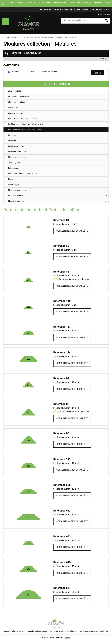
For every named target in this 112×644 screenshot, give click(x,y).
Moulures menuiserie (17, 190)
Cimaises (12, 135)
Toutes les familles (56, 84)
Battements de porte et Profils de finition (60, 37)
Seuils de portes (15, 185)
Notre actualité (88, 9)
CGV (91, 631)
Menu (5, 21)
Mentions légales (101, 631)
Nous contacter (104, 9)
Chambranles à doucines (18, 97)
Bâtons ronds (14, 168)
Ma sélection (105, 14)
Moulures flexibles (50, 72)
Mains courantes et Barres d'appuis (23, 174)
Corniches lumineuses (17, 152)
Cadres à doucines (16, 108)
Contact (7, 631)
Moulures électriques (17, 157)
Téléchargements (45, 9)
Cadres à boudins (15, 113)
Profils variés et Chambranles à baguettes (25, 124)
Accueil (7, 37)
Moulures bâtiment (16, 201)
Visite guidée (75, 9)
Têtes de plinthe (15, 162)
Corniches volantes (16, 146)
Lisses (11, 179)
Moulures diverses (16, 195)
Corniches (12, 141)
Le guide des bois (61, 9)
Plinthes (31, 72)
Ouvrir (102, 58)
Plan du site (83, 631)
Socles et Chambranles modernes (22, 119)
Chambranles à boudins (18, 102)
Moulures (36, 37)
